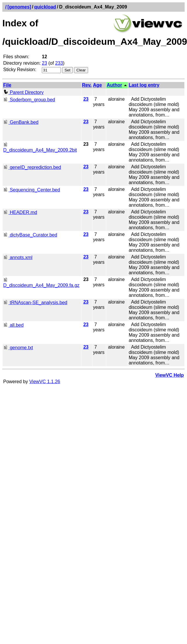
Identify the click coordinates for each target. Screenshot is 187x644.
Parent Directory (23, 92)
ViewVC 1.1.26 (45, 382)
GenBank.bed (21, 122)
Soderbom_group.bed (29, 100)
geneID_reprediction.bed (32, 167)
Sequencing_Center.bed (32, 190)
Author (114, 85)
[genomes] (19, 7)
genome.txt (18, 348)
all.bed (13, 325)
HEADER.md (20, 212)
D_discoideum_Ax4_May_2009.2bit (40, 147)
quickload (45, 7)
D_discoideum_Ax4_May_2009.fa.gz (41, 283)
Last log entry (144, 85)
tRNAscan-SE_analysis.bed (35, 303)
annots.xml (18, 257)
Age (97, 85)
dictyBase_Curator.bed (30, 235)
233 (59, 63)
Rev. (87, 85)
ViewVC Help (169, 375)
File (7, 85)
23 (44, 63)
